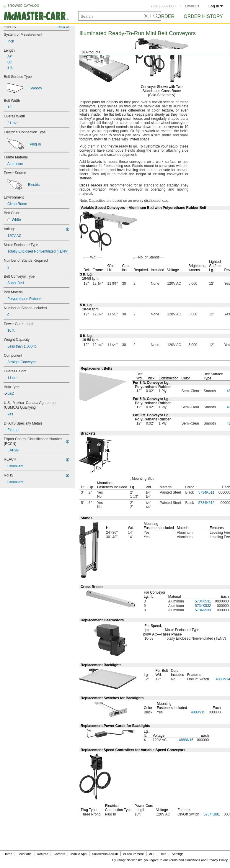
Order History (203, 16)
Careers (59, 854)
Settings (177, 854)
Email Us (192, 6)
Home (8, 854)
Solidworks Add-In (105, 854)
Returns (43, 854)
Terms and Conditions (185, 860)
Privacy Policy (218, 860)
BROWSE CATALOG (23, 6)
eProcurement (134, 854)
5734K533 (203, 610)
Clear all (63, 27)
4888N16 (186, 740)
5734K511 (207, 492)
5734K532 (203, 606)
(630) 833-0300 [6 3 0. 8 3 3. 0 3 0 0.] (164, 6)
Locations (25, 854)
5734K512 (207, 503)
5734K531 (203, 601)
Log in (216, 6)
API (152, 854)
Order (166, 16)
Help (163, 854)
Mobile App (79, 854)
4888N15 (198, 712)
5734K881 (212, 814)
